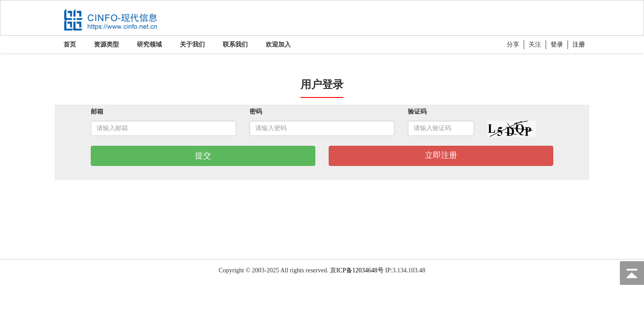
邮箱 (97, 112)
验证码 (417, 112)
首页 (70, 44)
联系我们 (235, 44)
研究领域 (149, 44)
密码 (256, 112)
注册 (579, 44)
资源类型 (106, 44)
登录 (557, 44)
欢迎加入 (278, 44)
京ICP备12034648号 (357, 270)
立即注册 (441, 155)
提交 (203, 156)
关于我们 (192, 44)
